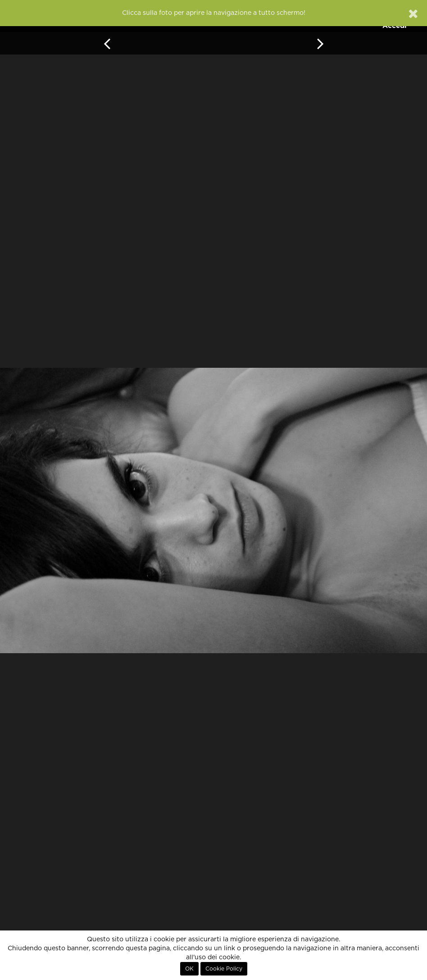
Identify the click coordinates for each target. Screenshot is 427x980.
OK (189, 969)
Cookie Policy (224, 969)
